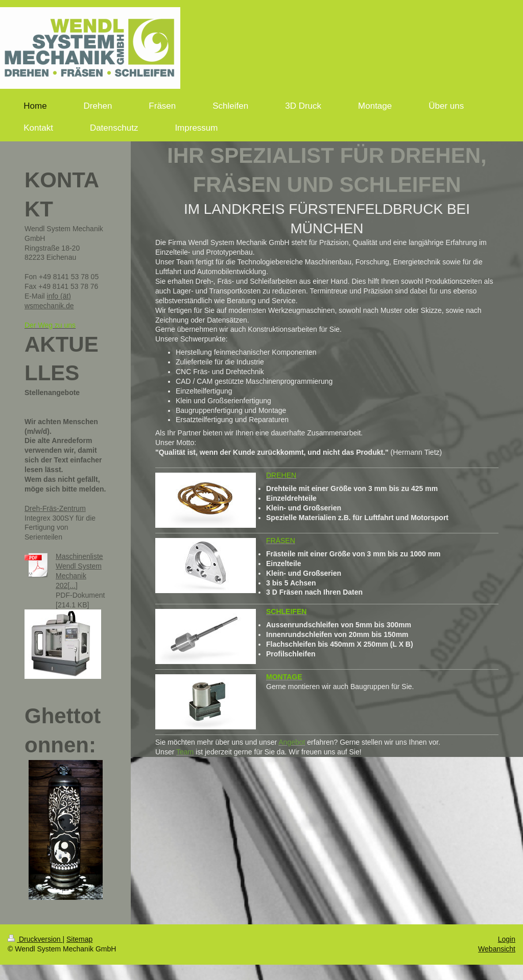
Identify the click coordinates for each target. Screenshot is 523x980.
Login (507, 939)
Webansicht (497, 949)
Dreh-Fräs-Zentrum (55, 508)
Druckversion (35, 939)
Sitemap (79, 939)
